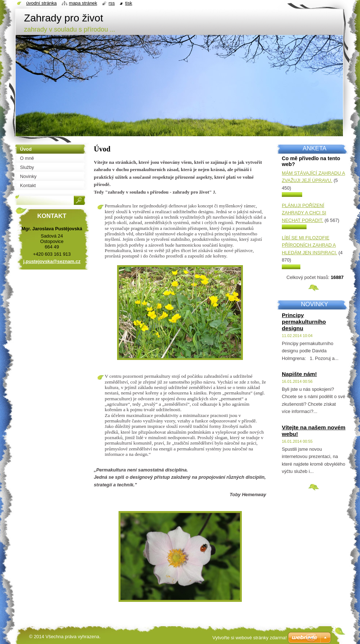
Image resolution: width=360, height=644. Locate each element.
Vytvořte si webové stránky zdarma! (250, 638)
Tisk (129, 3)
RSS (112, 3)
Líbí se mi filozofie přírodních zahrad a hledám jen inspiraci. (309, 245)
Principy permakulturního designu (304, 322)
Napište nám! (299, 374)
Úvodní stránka (41, 3)
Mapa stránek (83, 3)
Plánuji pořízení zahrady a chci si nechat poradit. (304, 213)
